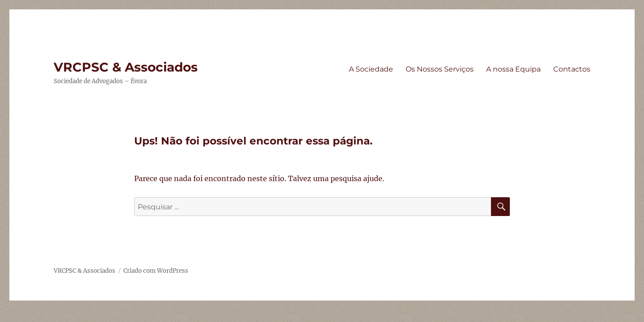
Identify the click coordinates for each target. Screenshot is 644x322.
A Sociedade (371, 69)
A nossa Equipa (513, 69)
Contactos (572, 69)
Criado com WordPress (156, 271)
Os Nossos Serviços (440, 69)
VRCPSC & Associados (126, 67)
